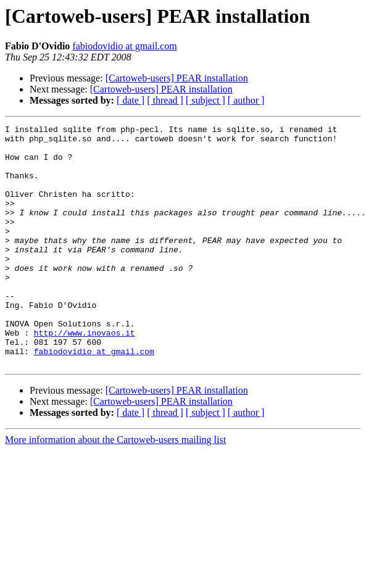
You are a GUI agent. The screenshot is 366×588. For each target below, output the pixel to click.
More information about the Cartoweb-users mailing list (115, 488)
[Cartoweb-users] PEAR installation (177, 78)
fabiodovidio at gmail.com (124, 46)
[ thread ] (165, 100)
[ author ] (246, 100)
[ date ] (131, 100)
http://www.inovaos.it (85, 375)
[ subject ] (206, 100)
